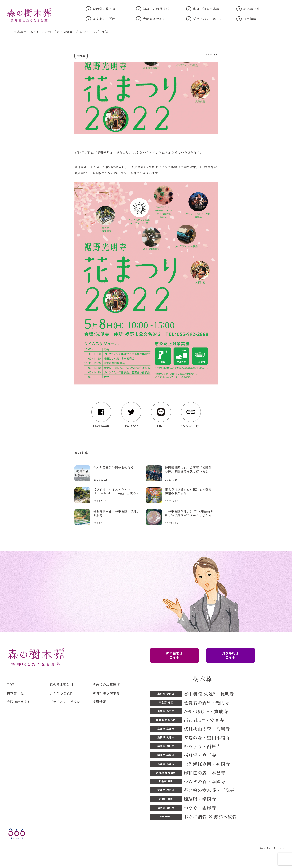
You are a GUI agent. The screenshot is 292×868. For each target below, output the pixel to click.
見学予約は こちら (230, 655)
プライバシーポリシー (209, 19)
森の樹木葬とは (104, 9)
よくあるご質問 (104, 19)
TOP (11, 685)
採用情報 (250, 19)
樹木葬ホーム (24, 32)
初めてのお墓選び (156, 9)
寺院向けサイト (154, 19)
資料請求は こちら (174, 655)
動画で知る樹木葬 (206, 9)
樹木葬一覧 (252, 9)
